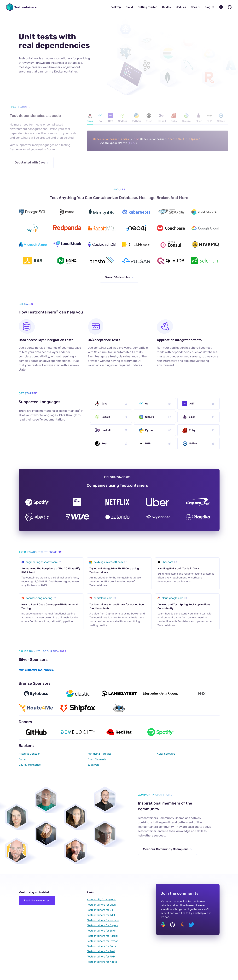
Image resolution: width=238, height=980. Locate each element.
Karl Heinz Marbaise (100, 754)
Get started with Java (32, 162)
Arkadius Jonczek (29, 754)
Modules (181, 7)
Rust (149, 118)
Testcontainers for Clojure (103, 925)
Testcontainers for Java (101, 905)
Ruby (174, 118)
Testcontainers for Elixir (101, 931)
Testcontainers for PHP (101, 957)
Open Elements (97, 759)
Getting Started (148, 7)
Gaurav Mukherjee (30, 765)
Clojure (186, 118)
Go (100, 118)
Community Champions (101, 899)
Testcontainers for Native (102, 962)
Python (136, 118)
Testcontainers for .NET (101, 915)
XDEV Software (166, 754)
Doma (22, 759)
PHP (209, 118)
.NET (110, 118)
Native (221, 118)
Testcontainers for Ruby (102, 946)
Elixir (199, 118)
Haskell (161, 118)
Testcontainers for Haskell (103, 936)
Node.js (122, 118)
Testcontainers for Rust (101, 951)
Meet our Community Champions (167, 849)
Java (90, 118)
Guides (166, 7)
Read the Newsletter (37, 900)
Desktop (116, 7)
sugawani (94, 765)
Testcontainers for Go (100, 910)
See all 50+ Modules (119, 277)
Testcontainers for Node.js (103, 920)
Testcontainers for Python (103, 941)
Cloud (129, 7)
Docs (195, 7)
